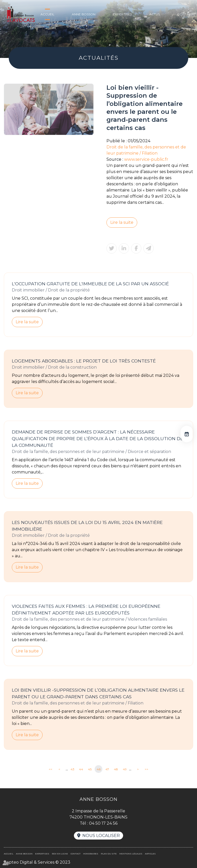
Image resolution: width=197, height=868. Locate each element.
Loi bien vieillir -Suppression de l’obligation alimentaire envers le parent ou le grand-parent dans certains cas (98, 693)
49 (125, 769)
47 (107, 769)
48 (116, 769)
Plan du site (109, 854)
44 (81, 769)
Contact (185, 14)
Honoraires (91, 854)
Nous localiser (101, 836)
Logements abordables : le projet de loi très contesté (84, 361)
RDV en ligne (187, 434)
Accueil (47, 14)
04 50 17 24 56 (103, 823)
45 (90, 769)
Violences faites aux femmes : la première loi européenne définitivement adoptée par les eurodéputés (86, 609)
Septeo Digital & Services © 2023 (37, 862)
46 (99, 769)
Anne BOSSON (84, 14)
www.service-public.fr (146, 159)
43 (72, 769)
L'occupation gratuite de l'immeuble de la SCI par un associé (90, 284)
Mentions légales (131, 854)
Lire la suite (122, 222)
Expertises (122, 14)
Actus (155, 14)
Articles (150, 854)
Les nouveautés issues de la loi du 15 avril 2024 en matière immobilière (87, 526)
